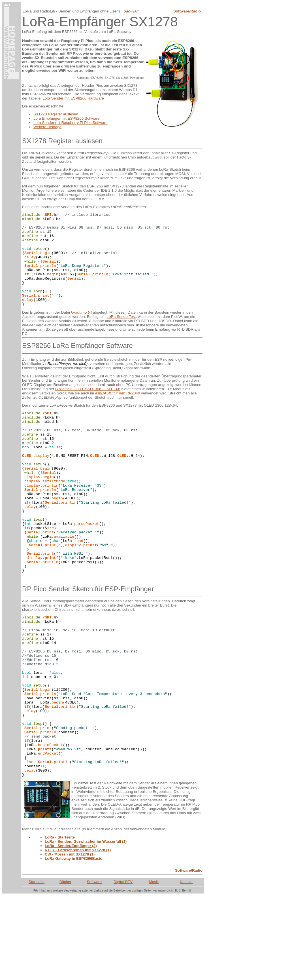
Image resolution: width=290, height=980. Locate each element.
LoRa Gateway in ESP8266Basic (73, 943)
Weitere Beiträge (47, 127)
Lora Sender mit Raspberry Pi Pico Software (71, 123)
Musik (154, 966)
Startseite (37, 966)
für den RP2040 (118, 412)
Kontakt (186, 966)
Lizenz (115, 11)
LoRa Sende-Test (121, 335)
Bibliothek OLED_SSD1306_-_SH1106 (88, 408)
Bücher (65, 966)
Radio (196, 11)
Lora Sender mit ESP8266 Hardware (73, 98)
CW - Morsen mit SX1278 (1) (70, 938)
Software (181, 11)
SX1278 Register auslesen (56, 114)
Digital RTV (123, 966)
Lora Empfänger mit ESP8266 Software (66, 118)
